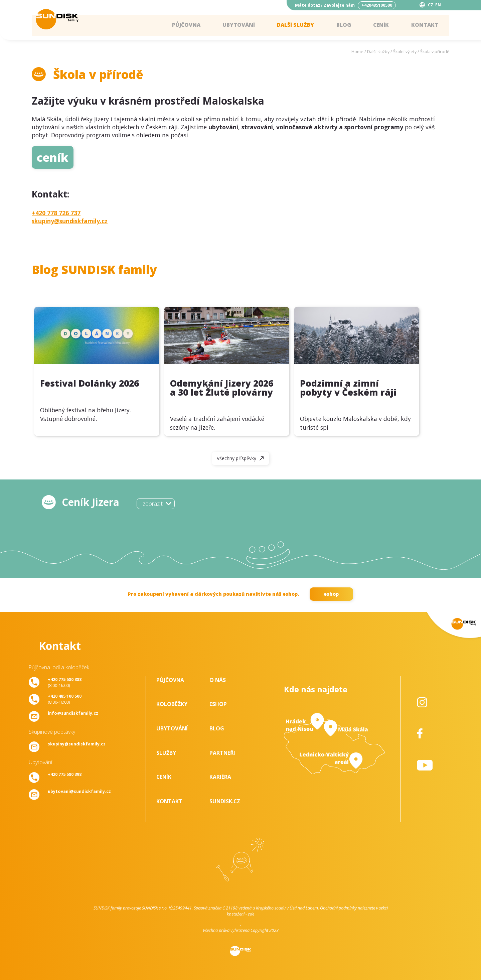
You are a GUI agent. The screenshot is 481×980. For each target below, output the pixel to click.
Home (357, 52)
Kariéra (220, 777)
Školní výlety (405, 52)
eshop (331, 594)
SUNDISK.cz (225, 801)
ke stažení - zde (240, 914)
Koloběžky (172, 704)
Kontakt (424, 25)
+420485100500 (377, 5)
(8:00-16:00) (65, 682)
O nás (218, 680)
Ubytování (237, 25)
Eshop (218, 704)
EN (438, 5)
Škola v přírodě (435, 52)
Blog (343, 25)
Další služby (294, 25)
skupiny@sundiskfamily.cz (70, 221)
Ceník (381, 25)
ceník (53, 157)
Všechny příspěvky (236, 458)
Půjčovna (184, 25)
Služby (166, 753)
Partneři (222, 753)
